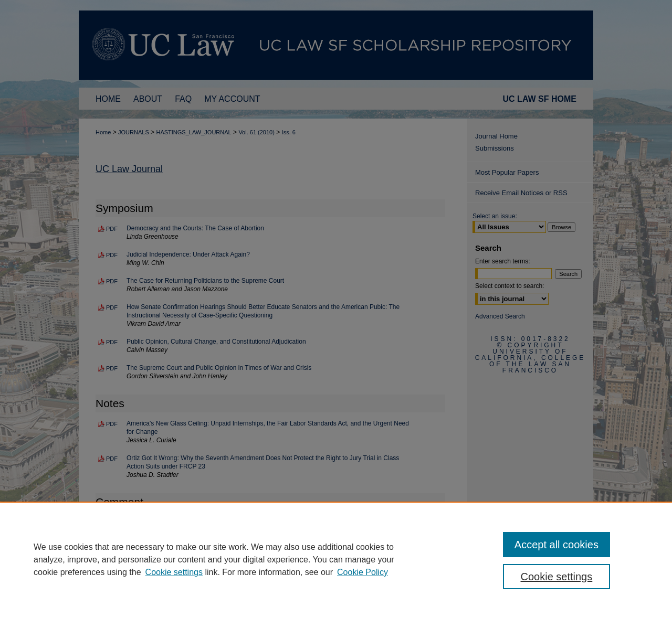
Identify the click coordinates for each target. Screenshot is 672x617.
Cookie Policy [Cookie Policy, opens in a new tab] (363, 572)
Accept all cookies (556, 545)
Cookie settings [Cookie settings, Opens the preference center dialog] (557, 577)
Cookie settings (174, 572)
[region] (336, 559)
